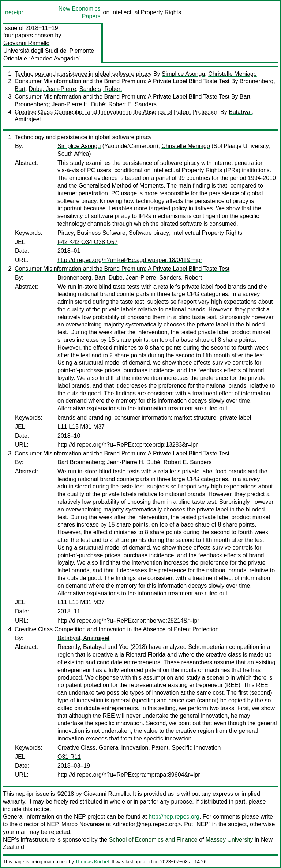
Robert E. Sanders (132, 104)
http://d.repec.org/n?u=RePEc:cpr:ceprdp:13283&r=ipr (128, 445)
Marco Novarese (83, 824)
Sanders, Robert (101, 89)
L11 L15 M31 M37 (81, 427)
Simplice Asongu (183, 74)
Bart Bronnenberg (80, 462)
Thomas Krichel (92, 862)
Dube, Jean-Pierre (52, 89)
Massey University (229, 840)
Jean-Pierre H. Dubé (78, 104)
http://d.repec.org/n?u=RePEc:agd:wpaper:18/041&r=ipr (130, 260)
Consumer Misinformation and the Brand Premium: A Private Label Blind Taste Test (122, 81)
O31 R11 (69, 757)
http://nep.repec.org (174, 817)
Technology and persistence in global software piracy (83, 74)
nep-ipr (14, 12)
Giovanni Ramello (26, 43)
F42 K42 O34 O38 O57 (88, 242)
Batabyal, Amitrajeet (83, 638)
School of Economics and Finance (153, 840)
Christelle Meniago (233, 74)
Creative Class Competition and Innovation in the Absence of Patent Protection (117, 112)
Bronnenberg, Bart (81, 278)
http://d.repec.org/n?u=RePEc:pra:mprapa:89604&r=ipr (129, 775)
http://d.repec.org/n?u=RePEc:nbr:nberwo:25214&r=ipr (128, 620)
